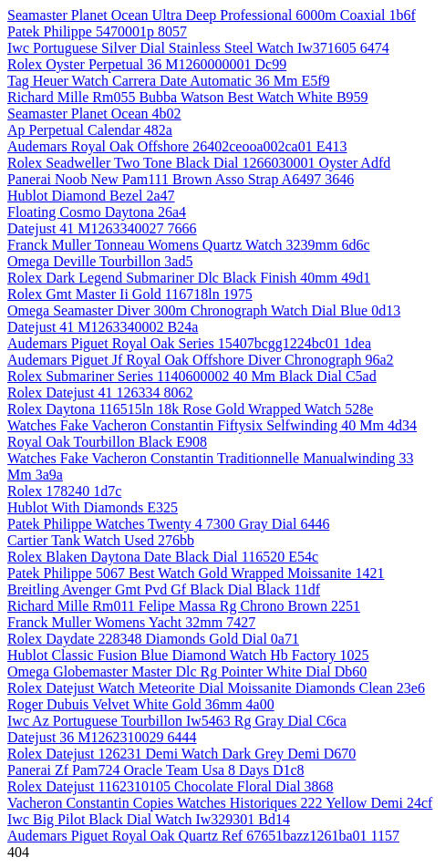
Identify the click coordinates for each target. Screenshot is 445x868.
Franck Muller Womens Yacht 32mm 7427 (131, 622)
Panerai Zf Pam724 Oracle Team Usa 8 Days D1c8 (156, 770)
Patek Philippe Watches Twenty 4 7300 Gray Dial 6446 (168, 524)
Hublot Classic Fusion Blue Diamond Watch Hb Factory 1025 (188, 655)
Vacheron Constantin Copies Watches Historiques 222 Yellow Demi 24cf (220, 803)
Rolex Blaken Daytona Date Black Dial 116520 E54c (163, 557)
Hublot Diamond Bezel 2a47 (91, 196)
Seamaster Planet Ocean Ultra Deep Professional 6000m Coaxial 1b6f (212, 15)
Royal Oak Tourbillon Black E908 (107, 442)
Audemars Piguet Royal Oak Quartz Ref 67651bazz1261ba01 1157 (203, 836)
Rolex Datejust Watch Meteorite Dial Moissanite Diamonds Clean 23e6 (216, 688)
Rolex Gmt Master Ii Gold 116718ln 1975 (130, 294)
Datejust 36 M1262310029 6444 (102, 737)
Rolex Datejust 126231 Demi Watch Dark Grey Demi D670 (181, 754)
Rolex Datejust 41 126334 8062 (100, 393)
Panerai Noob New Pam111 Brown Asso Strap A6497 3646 (181, 179)
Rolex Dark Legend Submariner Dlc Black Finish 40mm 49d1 (189, 278)
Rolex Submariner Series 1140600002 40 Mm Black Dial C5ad (192, 376)
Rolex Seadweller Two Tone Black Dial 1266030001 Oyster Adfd (199, 163)
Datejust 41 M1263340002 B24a (103, 327)
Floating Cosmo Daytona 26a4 (97, 212)
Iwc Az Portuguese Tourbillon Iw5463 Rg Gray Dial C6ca (177, 721)
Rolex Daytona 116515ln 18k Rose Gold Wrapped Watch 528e (190, 409)
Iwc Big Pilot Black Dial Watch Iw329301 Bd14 (149, 819)
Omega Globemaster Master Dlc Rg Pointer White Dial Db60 (187, 672)
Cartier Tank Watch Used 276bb (101, 540)
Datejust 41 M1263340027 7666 (102, 228)
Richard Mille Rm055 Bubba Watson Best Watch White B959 (188, 97)
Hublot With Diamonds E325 (93, 507)
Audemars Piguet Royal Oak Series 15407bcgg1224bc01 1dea (189, 343)
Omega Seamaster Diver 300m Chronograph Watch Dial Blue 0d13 (204, 310)
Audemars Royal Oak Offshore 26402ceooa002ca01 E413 (177, 146)
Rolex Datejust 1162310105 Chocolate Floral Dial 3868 (171, 786)
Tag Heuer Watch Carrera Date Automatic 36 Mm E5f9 (169, 81)
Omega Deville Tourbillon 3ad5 (100, 261)
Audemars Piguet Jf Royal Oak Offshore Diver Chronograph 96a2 (201, 360)
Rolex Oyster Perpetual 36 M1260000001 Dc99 (147, 64)
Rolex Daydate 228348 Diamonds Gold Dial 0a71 (153, 639)
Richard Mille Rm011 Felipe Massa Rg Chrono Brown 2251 (184, 606)
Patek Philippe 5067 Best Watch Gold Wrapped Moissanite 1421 (196, 573)
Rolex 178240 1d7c (64, 491)
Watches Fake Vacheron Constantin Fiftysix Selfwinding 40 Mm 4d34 (212, 425)
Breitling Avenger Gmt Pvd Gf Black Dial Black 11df (164, 589)
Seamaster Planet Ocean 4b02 (94, 114)
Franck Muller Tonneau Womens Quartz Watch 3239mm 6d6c (189, 245)
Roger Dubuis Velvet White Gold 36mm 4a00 (141, 704)
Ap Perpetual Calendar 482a (90, 130)
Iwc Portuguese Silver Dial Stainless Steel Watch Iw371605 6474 (198, 48)
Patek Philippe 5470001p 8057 (97, 31)
